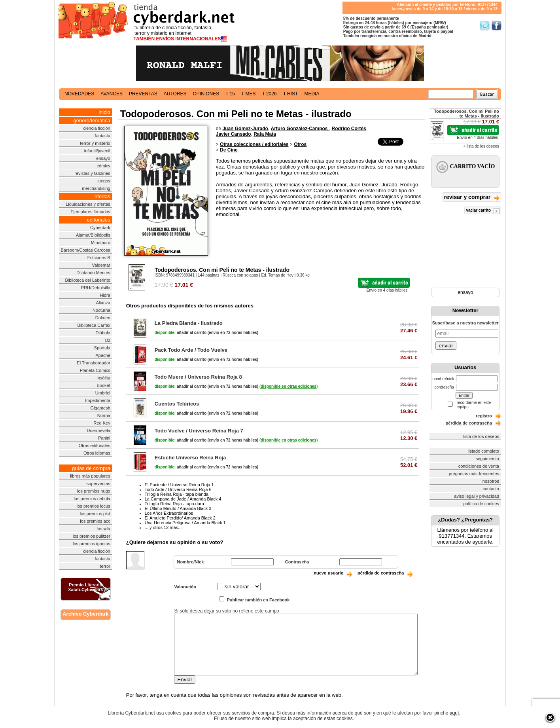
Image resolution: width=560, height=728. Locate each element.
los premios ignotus (92, 544)
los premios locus (94, 506)
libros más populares (90, 476)
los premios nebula (92, 499)
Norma (104, 415)
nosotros (491, 481)
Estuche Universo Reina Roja (190, 458)
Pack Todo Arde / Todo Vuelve (191, 350)
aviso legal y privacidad (477, 496)
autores (175, 94)
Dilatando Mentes (93, 273)
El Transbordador (93, 363)
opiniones (206, 94)
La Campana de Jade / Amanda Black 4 (183, 499)
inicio (104, 112)
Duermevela (98, 430)
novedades (79, 94)
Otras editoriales (95, 446)
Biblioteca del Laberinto (87, 280)
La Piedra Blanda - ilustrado (189, 323)
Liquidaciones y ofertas (88, 204)
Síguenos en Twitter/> (485, 26)
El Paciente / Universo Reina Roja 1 (179, 485)
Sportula (102, 348)
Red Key (102, 423)
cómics (104, 166)
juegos (104, 181)
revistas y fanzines (92, 173)
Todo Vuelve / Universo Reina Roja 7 (199, 431)
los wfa (104, 529)
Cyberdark (100, 227)
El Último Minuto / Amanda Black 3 (178, 508)
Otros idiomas (97, 453)
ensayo (103, 158)
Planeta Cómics (95, 370)
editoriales (98, 220)
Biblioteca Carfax (94, 325)
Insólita (103, 378)
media (312, 94)
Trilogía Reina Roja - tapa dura (174, 504)
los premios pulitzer (92, 536)
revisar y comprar (472, 198)
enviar (446, 346)
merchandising (96, 188)
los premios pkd (95, 514)
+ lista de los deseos (481, 146)
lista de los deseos (481, 436)
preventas (143, 94)
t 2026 (269, 94)
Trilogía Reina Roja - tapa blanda (177, 494)
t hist (291, 94)
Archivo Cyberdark (85, 614)
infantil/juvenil (97, 151)
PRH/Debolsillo (96, 288)
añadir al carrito (181, 333)
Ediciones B (99, 258)
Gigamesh (100, 408)
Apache (103, 355)
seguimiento (487, 459)
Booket (104, 385)
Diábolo (103, 333)
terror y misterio (95, 143)
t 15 (230, 94)
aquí (454, 713)
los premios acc (95, 521)
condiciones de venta (479, 466)
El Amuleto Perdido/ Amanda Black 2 (180, 518)
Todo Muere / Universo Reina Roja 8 (198, 377)
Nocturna (101, 310)
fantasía (103, 136)
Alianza (103, 303)
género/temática (92, 120)
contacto (491, 489)
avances (112, 94)
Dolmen (103, 318)
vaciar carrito (483, 211)
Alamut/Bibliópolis (93, 235)
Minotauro (101, 243)
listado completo (484, 451)
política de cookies (481, 504)
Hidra (105, 295)
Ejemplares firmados (90, 212)
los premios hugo (94, 491)
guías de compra (91, 468)
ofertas (102, 196)
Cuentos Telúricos (177, 404)
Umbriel (103, 393)
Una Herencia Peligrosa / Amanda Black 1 (185, 523)
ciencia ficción (96, 128)
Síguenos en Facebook (497, 26)
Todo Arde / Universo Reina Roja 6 (178, 489)
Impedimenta (98, 400)
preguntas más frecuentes (474, 474)
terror (105, 566)
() (289, 386)
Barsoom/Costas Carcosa (85, 250)
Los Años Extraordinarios (169, 513)
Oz (108, 340)
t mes (248, 94)
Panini (104, 438)
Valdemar (101, 265)
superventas (98, 483)
